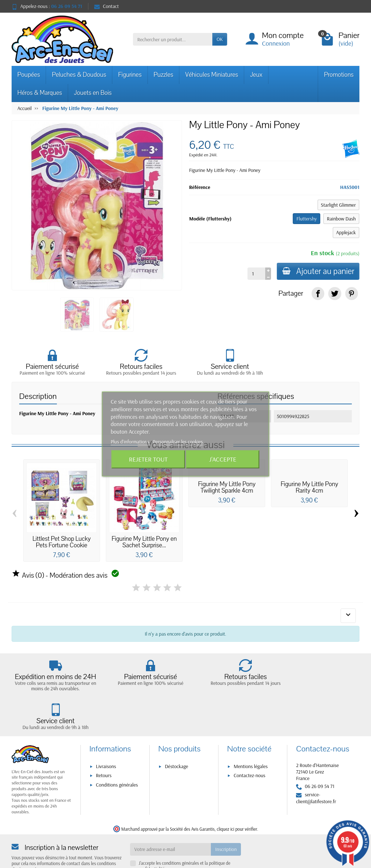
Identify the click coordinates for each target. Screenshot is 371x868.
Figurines (130, 75)
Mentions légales (251, 735)
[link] (318, 293)
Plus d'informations (131, 442)
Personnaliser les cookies (178, 442)
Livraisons (106, 735)
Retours (104, 745)
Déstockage (176, 735)
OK (220, 39)
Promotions (339, 75)
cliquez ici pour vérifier (237, 798)
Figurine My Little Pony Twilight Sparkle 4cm (227, 487)
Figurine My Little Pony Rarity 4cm (310, 487)
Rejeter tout (148, 459)
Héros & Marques (40, 93)
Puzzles (163, 75)
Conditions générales (117, 754)
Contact (107, 6)
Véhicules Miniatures (212, 75)
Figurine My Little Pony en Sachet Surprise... (144, 542)
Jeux (256, 75)
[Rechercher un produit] (173, 39)
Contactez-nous (249, 745)
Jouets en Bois (93, 93)
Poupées (29, 75)
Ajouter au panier (318, 271)
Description (38, 396)
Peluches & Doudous (79, 75)
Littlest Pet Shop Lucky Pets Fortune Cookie (62, 542)
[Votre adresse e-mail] (170, 818)
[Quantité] (255, 274)
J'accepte (223, 459)
